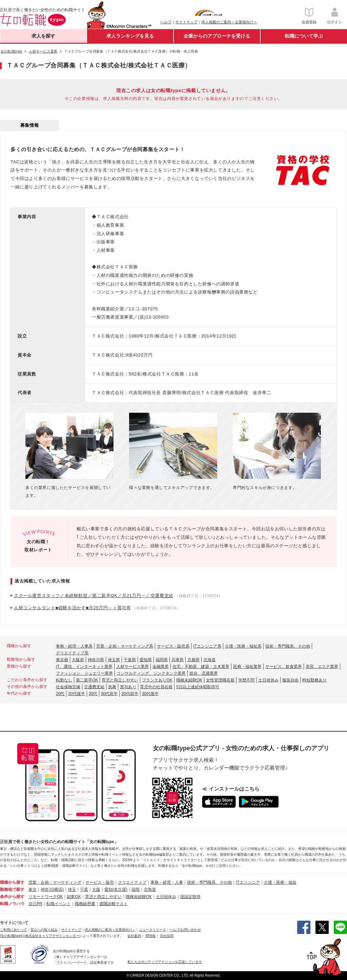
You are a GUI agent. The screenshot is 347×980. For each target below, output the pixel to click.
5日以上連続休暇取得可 (198, 687)
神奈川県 (96, 660)
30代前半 (109, 694)
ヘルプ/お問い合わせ (185, 930)
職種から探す (12, 882)
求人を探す (43, 36)
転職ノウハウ (12, 904)
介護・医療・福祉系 (243, 646)
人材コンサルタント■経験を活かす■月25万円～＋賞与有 (72, 608)
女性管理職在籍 (220, 680)
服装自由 (290, 680)
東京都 (62, 660)
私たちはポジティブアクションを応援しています (165, 962)
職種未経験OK (189, 680)
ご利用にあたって (14, 930)
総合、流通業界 (204, 673)
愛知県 (146, 660)
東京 (33, 890)
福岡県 (162, 660)
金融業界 (161, 667)
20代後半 (76, 694)
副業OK (74, 897)
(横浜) (58, 890)
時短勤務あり (314, 680)
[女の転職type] (11, 936)
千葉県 (130, 660)
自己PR (35, 904)
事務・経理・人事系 (74, 646)
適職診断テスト (114, 904)
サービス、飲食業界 (284, 667)
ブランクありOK (157, 680)
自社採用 (167, 936)
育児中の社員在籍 (156, 687)
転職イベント (59, 904)
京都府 (193, 660)
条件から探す (12, 897)
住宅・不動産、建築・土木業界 (201, 667)
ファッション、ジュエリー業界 (84, 673)
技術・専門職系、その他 (288, 646)
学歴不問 (246, 680)
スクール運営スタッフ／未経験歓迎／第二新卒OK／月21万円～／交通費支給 (94, 596)
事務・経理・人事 (167, 882)
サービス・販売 (100, 882)
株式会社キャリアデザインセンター (52, 936)
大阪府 (78, 660)
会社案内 (134, 936)
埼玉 (72, 890)
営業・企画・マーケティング (55, 882)
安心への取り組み (44, 930)
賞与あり (128, 687)
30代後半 (150, 694)
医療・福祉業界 (247, 667)
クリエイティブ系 (72, 653)
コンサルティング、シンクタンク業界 (151, 673)
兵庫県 (178, 660)
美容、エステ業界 (322, 667)
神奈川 (47, 890)
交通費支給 (94, 687)
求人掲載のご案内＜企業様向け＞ (229, 22)
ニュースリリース (152, 930)
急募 (112, 687)
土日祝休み (268, 680)
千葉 (84, 890)
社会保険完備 (68, 687)
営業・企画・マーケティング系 (125, 646)
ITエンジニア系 (207, 646)
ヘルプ (166, 22)
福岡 (136, 890)
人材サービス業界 (132, 667)
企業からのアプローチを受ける (217, 36)
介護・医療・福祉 (280, 882)
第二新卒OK (87, 680)
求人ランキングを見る (130, 36)
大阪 (96, 890)
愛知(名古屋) (116, 890)
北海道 (209, 660)
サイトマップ (186, 22)
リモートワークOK (46, 897)
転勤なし (64, 680)
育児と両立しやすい (120, 680)
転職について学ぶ (304, 36)
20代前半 (130, 694)
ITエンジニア (248, 882)
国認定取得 (190, 897)
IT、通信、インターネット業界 (84, 667)
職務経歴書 (85, 904)
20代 (60, 694)
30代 (93, 694)
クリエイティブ (132, 882)
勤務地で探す (12, 890)
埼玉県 (114, 660)
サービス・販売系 (173, 646)
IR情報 (150, 936)
